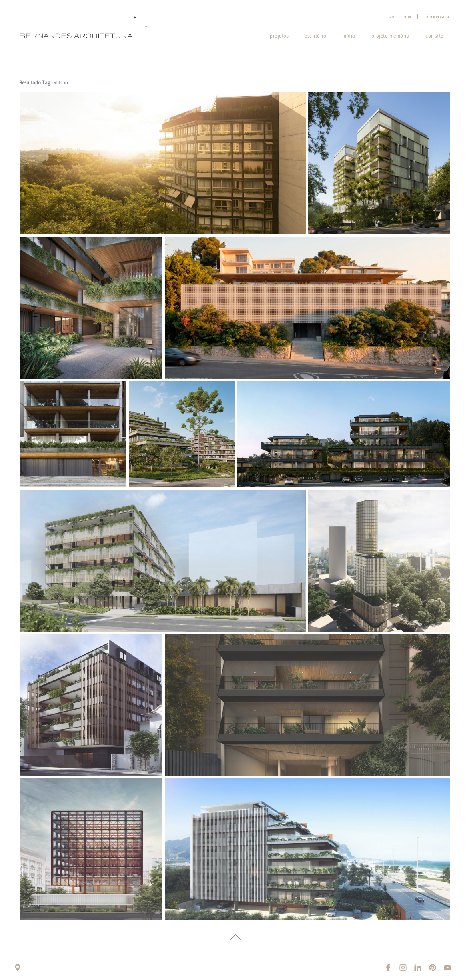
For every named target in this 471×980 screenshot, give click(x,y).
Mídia (349, 36)
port (394, 16)
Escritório (315, 36)
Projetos (279, 36)
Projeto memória (391, 36)
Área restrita (438, 16)
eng (408, 16)
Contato (435, 36)
